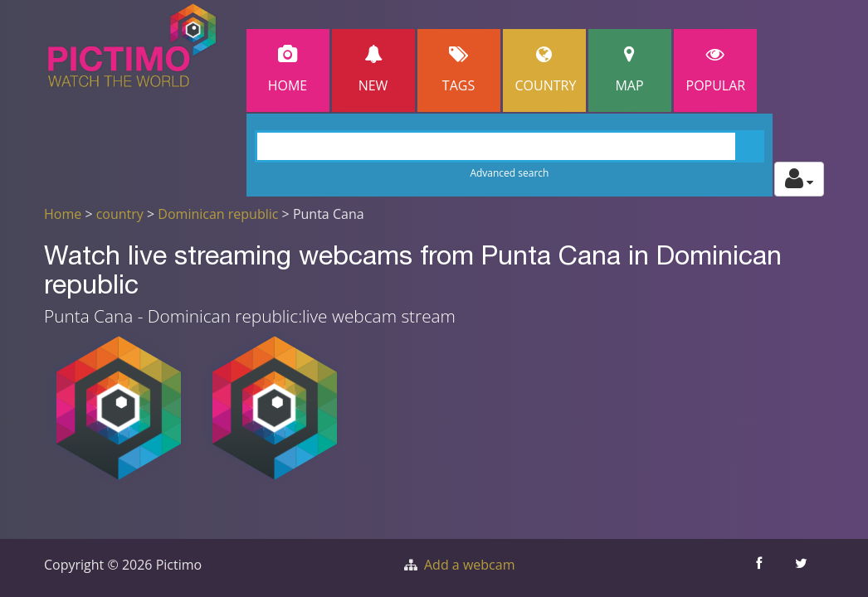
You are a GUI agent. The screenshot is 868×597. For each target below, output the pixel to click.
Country (546, 70)
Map (630, 70)
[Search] (510, 146)
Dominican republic (218, 214)
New (373, 70)
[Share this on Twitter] (803, 568)
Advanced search (509, 173)
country (120, 214)
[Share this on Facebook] (761, 568)
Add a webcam (469, 565)
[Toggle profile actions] (799, 179)
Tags (459, 70)
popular (716, 70)
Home (288, 70)
